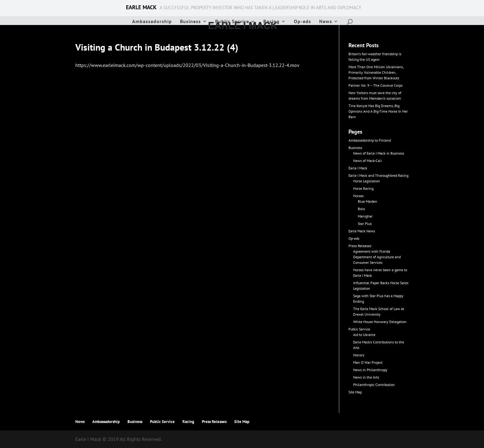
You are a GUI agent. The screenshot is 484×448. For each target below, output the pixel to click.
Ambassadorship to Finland (370, 140)
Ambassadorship (152, 22)
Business (190, 22)
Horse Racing (363, 188)
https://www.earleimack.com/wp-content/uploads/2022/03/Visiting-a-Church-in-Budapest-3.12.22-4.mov (187, 65)
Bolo (361, 209)
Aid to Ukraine (364, 335)
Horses (358, 196)
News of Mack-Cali (367, 161)
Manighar (365, 216)
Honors (359, 355)
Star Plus (365, 224)
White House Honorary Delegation (380, 322)
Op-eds (302, 22)
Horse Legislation (367, 181)
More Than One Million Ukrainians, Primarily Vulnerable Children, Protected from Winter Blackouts (376, 72)
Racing (271, 22)
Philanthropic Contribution (374, 385)
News (326, 22)
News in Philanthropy (370, 370)
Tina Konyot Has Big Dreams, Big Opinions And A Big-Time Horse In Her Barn (378, 111)
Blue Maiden (367, 201)
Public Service (232, 22)
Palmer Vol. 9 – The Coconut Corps (376, 85)
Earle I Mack (358, 168)
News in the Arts (366, 377)
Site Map (355, 392)
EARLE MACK (141, 7)
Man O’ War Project (368, 362)
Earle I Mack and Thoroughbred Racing (378, 175)
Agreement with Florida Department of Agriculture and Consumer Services (377, 257)
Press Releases (360, 246)
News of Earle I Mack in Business (379, 153)
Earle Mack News (362, 231)
